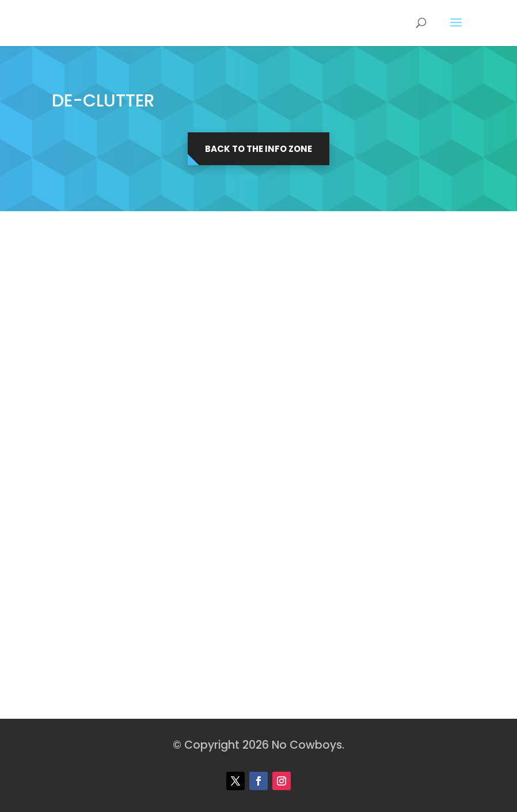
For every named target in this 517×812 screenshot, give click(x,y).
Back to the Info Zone (258, 149)
